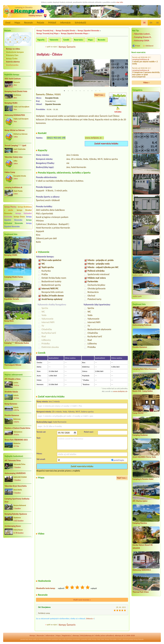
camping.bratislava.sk (13, 187)
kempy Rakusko (139, 640)
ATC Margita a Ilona (13, 379)
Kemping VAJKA (11, 103)
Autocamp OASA (142, 41)
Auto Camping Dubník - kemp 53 (144, 68)
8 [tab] (92, 91)
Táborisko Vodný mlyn (14, 157)
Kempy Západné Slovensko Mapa (74, 33)
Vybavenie (54, 40)
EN (151, 23)
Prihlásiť (52, 23)
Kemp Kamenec (11, 404)
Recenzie (101, 40)
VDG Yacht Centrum (13, 79)
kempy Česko (12, 59)
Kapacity (41, 40)
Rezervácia (78, 40)
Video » (146, 83)
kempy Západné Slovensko (18, 218)
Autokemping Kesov (13, 526)
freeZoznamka (12, 65)
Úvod (8, 23)
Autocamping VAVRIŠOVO (15, 473)
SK (144, 23)
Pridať (138, 46)
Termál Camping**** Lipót (15, 146)
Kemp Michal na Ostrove (15, 130)
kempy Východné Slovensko (18, 222)
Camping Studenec (140, 435)
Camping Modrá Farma (14, 277)
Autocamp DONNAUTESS (15, 115)
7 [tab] (88, 91)
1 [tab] (64, 91)
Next (126, 74)
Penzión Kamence (12, 415)
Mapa (17, 23)
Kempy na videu (13, 49)
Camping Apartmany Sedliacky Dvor (17, 500)
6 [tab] (84, 91)
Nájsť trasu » (100, 95)
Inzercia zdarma (13, 62)
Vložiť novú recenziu (82, 600)
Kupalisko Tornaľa (12, 299)
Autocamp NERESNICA (142, 570)
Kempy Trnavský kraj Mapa (47, 33)
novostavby (76, 640)
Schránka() (80, 23)
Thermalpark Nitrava (13, 365)
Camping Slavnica (140, 523)
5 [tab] (80, 91)
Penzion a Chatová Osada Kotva (17, 428)
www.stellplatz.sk (93, 138)
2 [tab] (68, 91)
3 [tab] (72, 91)
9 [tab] (96, 91)
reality (35, 640)
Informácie (65, 23)
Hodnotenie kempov (15, 52)
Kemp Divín (9, 321)
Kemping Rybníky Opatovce (16, 514)
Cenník (66, 40)
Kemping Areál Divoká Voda (16, 91)
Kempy (32, 636)
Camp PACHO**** (140, 413)
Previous (38, 74)
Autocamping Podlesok (142, 325)
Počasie (41, 23)
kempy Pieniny (10, 207)
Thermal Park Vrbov (141, 592)
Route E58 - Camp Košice (143, 391)
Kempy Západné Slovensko (88, 31)
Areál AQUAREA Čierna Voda (144, 457)
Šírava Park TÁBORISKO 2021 (16, 440)
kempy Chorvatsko (111, 640)
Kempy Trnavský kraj (45, 31)
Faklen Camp (10, 172)
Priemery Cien (12, 55)
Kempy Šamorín (67, 47)
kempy (94, 640)
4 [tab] (76, 91)
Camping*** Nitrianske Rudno (17, 343)
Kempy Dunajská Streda (65, 31)
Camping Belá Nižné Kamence (145, 369)
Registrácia (66, 636)
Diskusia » (90, 619)
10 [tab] (100, 91)
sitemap (76, 636)
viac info (120, 2)
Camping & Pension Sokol (143, 479)
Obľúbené (149, 46)
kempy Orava (19, 217)
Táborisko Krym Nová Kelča (16, 486)
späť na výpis (52, 47)
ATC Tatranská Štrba (13, 461)
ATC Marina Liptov (140, 501)
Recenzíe (29, 23)
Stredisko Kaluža (11, 392)
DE (158, 23)
